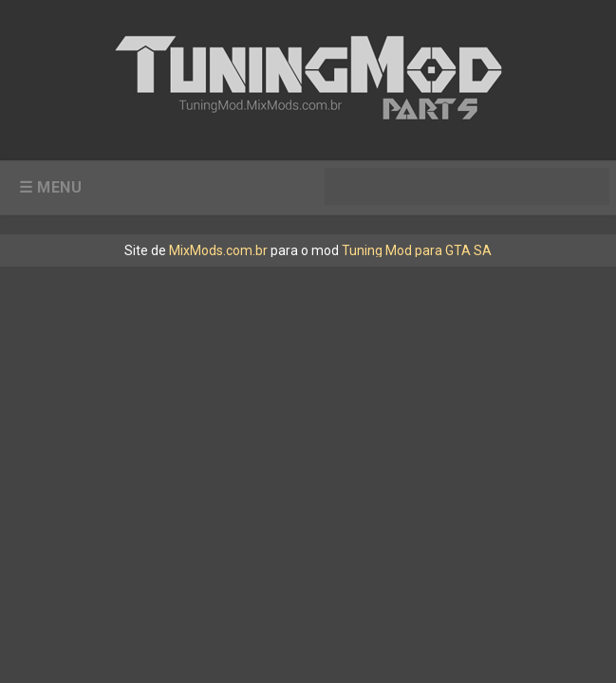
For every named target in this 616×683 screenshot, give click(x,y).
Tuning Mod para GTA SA (417, 250)
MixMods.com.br (218, 250)
